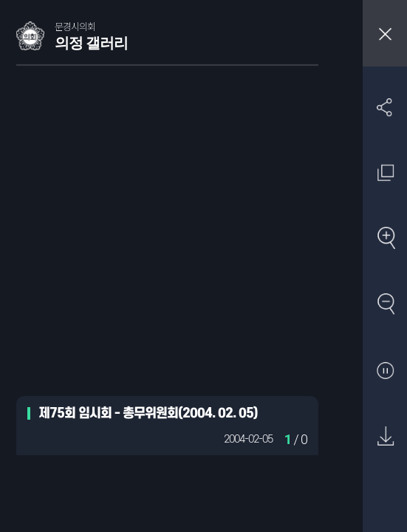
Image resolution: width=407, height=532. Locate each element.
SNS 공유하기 (385, 107)
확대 (385, 239)
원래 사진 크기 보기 (385, 173)
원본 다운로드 (385, 437)
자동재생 (385, 371)
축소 (385, 305)
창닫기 (385, 33)
